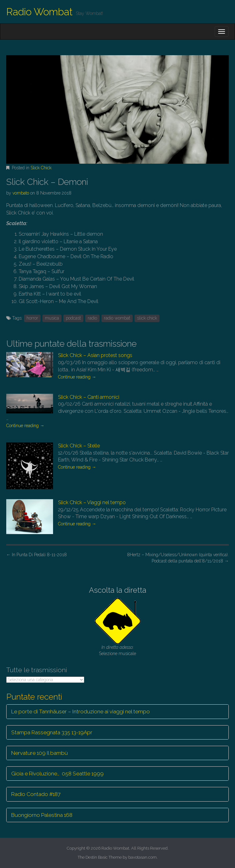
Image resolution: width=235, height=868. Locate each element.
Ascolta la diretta (118, 590)
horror (32, 318)
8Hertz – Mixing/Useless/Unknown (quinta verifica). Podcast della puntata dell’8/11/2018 (178, 558)
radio (92, 318)
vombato (21, 193)
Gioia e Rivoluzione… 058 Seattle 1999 (57, 774)
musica (52, 318)
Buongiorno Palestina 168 (42, 815)
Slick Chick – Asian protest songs (95, 355)
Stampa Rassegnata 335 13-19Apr (52, 732)
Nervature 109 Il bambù (39, 753)
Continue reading (77, 377)
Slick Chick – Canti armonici (89, 397)
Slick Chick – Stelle (79, 446)
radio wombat (117, 318)
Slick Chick (41, 168)
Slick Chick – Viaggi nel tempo (92, 502)
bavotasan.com (142, 857)
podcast (73, 318)
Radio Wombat (39, 12)
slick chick (147, 318)
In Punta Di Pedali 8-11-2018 (37, 555)
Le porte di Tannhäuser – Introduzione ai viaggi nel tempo (81, 711)
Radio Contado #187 (36, 794)
